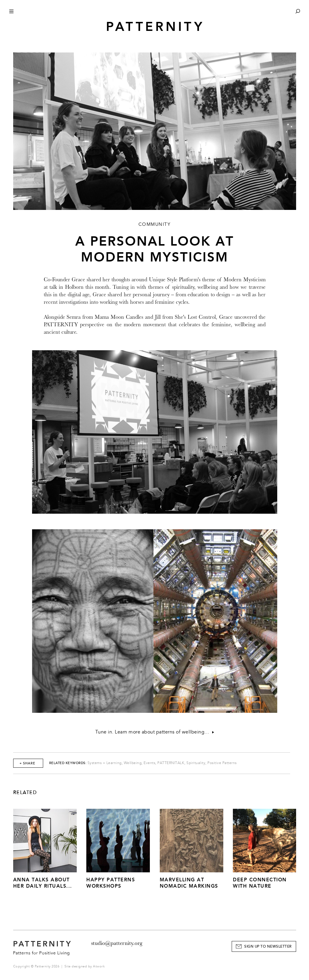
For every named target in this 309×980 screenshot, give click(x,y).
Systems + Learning (105, 763)
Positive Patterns (222, 763)
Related (25, 793)
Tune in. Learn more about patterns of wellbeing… (155, 732)
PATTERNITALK (171, 763)
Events (149, 763)
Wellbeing (133, 763)
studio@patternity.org (117, 943)
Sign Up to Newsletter (268, 947)
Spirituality (196, 763)
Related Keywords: (68, 763)
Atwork (99, 966)
